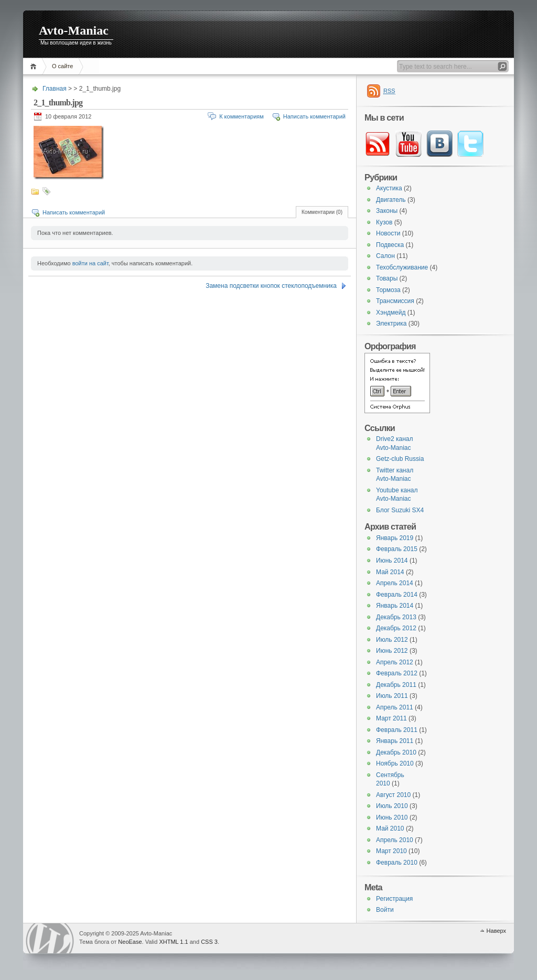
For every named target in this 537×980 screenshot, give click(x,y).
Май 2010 (390, 828)
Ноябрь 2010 (395, 763)
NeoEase (130, 942)
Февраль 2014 (397, 595)
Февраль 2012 (397, 673)
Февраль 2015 (397, 549)
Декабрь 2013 (396, 617)
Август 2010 (393, 795)
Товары (387, 278)
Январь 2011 (395, 741)
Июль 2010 (392, 806)
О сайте (62, 66)
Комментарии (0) (322, 212)
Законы (387, 211)
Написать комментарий (314, 116)
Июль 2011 (392, 696)
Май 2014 (390, 572)
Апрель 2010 (395, 840)
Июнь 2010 (392, 817)
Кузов (384, 222)
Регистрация (394, 899)
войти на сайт (90, 263)
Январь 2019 (395, 538)
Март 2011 (391, 718)
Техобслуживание (402, 267)
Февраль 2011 (397, 730)
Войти (385, 910)
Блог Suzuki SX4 (400, 510)
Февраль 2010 (397, 863)
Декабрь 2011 (396, 685)
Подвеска (390, 245)
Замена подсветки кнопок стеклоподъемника (271, 286)
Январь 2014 (395, 606)
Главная (35, 66)
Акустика (389, 188)
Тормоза (388, 290)
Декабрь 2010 (396, 752)
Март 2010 (391, 851)
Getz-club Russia (400, 459)
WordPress (50, 938)
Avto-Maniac (74, 30)
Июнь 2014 (392, 561)
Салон (385, 256)
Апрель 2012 (395, 662)
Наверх (496, 931)
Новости (388, 233)
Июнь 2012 (392, 651)
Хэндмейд (391, 313)
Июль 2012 (392, 640)
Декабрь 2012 (396, 628)
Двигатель (391, 200)
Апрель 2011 (395, 707)
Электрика (391, 324)
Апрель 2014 (395, 583)
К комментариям (241, 116)
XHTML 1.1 (173, 942)
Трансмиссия (395, 301)
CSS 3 (209, 942)
